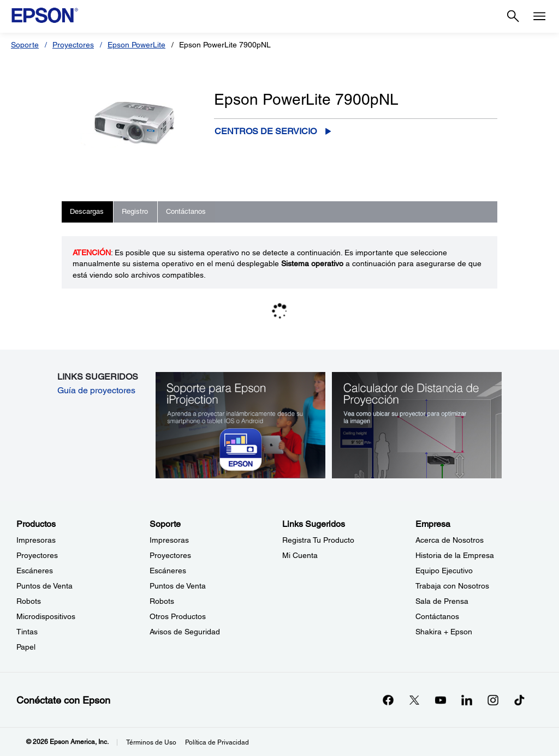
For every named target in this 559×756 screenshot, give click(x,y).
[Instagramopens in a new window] (493, 700)
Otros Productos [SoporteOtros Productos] (178, 616)
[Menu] (539, 16)
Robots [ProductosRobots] (29, 601)
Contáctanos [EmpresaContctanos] (437, 616)
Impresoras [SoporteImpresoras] (169, 540)
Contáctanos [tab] (186, 211)
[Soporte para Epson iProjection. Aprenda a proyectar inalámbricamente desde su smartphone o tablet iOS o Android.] (241, 424)
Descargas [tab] (87, 211)
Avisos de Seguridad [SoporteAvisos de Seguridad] (185, 632)
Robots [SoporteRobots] (162, 601)
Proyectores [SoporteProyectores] (170, 555)
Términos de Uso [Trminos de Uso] (151, 742)
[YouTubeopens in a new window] (441, 700)
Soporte (25, 45)
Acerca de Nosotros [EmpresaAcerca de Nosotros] (450, 540)
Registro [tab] (135, 211)
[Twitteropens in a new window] (414, 700)
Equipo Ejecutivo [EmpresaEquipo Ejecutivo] (444, 571)
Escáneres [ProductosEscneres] (35, 571)
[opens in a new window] (519, 700)
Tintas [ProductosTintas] (27, 632)
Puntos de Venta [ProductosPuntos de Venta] (44, 586)
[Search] (513, 16)
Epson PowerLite (136, 45)
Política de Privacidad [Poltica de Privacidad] (217, 742)
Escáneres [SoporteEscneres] (168, 571)
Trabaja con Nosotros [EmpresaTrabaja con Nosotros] (452, 586)
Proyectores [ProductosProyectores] (37, 555)
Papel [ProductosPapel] (26, 647)
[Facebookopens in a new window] (388, 700)
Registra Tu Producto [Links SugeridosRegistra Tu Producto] (318, 540)
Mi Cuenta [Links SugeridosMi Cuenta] (300, 555)
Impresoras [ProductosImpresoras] (36, 540)
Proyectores (73, 45)
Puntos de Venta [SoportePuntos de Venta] (178, 586)
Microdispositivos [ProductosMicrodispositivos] (46, 616)
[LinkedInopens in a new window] (467, 700)
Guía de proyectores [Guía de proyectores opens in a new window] (96, 390)
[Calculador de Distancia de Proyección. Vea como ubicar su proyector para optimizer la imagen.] (417, 424)
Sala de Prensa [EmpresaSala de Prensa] (442, 601)
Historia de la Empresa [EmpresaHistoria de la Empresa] (455, 555)
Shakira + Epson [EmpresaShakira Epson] (444, 632)
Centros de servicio (266, 131)
